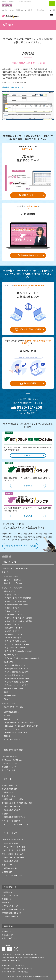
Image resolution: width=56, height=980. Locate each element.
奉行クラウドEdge (10, 662)
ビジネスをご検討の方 (10, 843)
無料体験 (7, 736)
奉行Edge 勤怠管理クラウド (15, 675)
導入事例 (7, 716)
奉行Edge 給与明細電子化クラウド (17, 679)
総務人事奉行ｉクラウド (14, 628)
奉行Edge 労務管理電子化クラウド (17, 672)
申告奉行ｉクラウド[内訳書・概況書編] (19, 621)
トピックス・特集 (8, 770)
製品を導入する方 (8, 796)
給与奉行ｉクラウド (12, 631)
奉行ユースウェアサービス (14, 729)
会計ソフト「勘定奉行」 (13, 580)
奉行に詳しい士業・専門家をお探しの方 (17, 803)
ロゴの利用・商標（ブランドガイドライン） (17, 969)
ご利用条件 (17, 954)
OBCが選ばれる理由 (11, 712)
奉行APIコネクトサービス (13, 707)
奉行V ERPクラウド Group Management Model (22, 658)
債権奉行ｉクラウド (43, 10)
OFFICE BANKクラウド (13, 638)
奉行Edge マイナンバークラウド (16, 685)
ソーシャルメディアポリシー (12, 958)
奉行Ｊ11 (7, 699)
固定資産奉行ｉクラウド (14, 615)
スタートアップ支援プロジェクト (16, 824)
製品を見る (28, 455)
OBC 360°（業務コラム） (11, 756)
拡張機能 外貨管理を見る (12, 87)
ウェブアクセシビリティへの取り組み (15, 972)
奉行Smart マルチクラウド (14, 689)
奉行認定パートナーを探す (13, 799)
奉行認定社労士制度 (11, 861)
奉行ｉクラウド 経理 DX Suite (15, 641)
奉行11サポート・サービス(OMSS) (17, 733)
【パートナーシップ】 (10, 833)
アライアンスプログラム (13, 875)
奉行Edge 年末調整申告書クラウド (17, 682)
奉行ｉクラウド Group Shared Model (18, 651)
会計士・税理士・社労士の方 (13, 854)
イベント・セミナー (9, 763)
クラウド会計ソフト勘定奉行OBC (14, 10)
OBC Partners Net (10, 868)
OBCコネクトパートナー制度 (14, 850)
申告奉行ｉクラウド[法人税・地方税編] (19, 618)
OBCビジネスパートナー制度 (14, 847)
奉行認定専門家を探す (12, 806)
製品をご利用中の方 (9, 789)
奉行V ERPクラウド (11, 655)
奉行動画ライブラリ (9, 767)
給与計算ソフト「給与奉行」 (14, 583)
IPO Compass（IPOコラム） (13, 760)
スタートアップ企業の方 (11, 821)
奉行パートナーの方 (9, 865)
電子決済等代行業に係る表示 (34, 958)
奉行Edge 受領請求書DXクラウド (17, 669)
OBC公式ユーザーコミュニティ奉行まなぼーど (21, 726)
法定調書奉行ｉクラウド (14, 634)
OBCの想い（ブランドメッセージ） (15, 568)
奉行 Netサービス (10, 792)
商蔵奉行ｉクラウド (12, 625)
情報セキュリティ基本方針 (11, 961)
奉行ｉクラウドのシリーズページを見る (20, 546)
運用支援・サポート (11, 719)
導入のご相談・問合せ (12, 739)
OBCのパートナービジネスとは (14, 840)
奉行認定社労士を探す (12, 810)
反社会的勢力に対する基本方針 (13, 966)
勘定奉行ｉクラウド (12, 595)
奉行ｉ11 (7, 692)
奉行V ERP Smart (10, 695)
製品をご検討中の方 (9, 785)
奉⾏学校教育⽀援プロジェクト (15, 817)
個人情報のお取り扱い (30, 954)
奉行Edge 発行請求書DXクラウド (17, 665)
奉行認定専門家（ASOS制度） (15, 857)
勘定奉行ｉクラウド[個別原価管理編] (18, 598)
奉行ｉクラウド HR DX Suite (15, 648)
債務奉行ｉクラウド (12, 611)
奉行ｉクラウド (9, 591)
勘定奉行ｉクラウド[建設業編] (16, 601)
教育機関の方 (7, 814)
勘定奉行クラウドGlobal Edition (16, 605)
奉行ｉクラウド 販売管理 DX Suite (17, 644)
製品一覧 (30, 10)
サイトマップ (6, 954)
